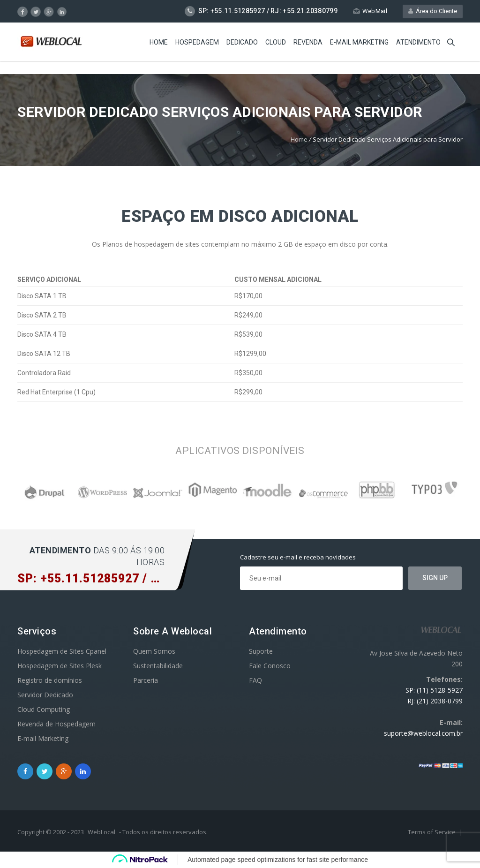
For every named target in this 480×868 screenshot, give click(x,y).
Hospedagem (197, 42)
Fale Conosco (270, 666)
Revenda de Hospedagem (56, 724)
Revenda (308, 42)
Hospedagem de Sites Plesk (60, 666)
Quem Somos (154, 651)
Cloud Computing (44, 709)
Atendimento (418, 42)
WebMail (370, 11)
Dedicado (242, 42)
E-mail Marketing (359, 42)
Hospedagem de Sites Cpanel (62, 651)
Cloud (276, 42)
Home (159, 42)
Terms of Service (432, 832)
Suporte (261, 651)
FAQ (255, 680)
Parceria (146, 680)
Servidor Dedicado (45, 695)
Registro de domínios (50, 680)
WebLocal (101, 832)
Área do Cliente (433, 11)
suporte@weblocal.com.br (423, 733)
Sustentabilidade (158, 666)
